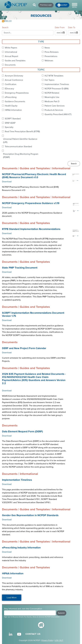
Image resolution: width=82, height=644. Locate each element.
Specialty (9, 127)
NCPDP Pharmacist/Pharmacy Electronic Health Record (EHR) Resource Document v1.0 (34, 176)
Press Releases (52, 52)
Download (7, 182)
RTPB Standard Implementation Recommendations (31, 229)
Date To (72, 27)
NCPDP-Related (52, 93)
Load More (12, 598)
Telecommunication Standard (18, 147)
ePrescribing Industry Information (21, 548)
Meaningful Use (52, 97)
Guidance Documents (15, 101)
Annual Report (12, 56)
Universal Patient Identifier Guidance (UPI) (20, 141)
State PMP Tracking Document (20, 268)
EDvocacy (9, 89)
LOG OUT (59, 640)
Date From (60, 27)
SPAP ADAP (10, 123)
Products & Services (54, 110)
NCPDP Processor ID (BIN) (57, 89)
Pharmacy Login (46, 5)
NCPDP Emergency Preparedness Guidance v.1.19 (31, 203)
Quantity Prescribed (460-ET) (58, 114)
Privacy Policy (47, 640)
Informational (11, 52)
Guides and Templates (15, 61)
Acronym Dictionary (14, 76)
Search (5, 27)
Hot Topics (49, 80)
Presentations (51, 56)
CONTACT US (33, 634)
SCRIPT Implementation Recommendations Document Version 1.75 (33, 314)
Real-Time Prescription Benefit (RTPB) (22, 132)
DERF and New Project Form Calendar (24, 348)
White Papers (11, 48)
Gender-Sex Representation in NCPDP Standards (30, 515)
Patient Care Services (55, 106)
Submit (61, 613)
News (47, 48)
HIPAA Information (13, 110)
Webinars (49, 61)
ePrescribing (11, 97)
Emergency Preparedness (17, 93)
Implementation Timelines (57, 84)
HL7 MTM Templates (54, 76)
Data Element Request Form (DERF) (22, 432)
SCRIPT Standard (13, 119)
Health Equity (11, 106)
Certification (11, 84)
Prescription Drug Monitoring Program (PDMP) (21, 156)
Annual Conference (14, 80)
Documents (10, 65)
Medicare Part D (52, 101)
